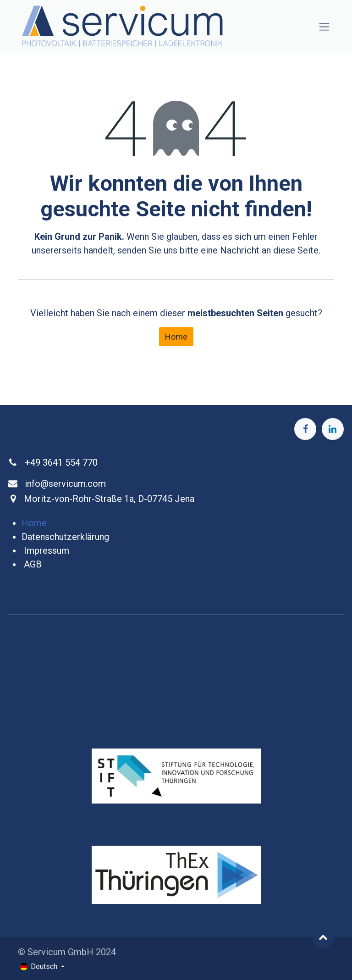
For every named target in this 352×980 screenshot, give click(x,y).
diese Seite (296, 250)
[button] (323, 937)
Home (176, 337)
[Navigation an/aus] (324, 27)
